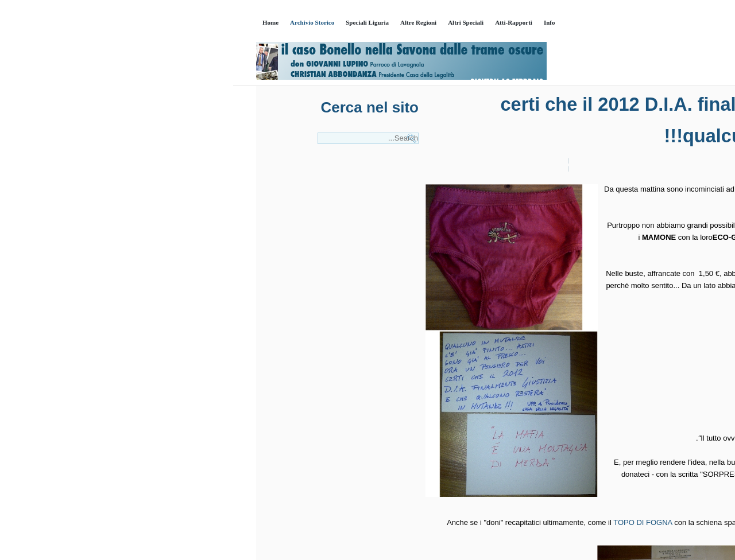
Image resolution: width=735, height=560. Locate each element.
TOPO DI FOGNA (409, 522)
